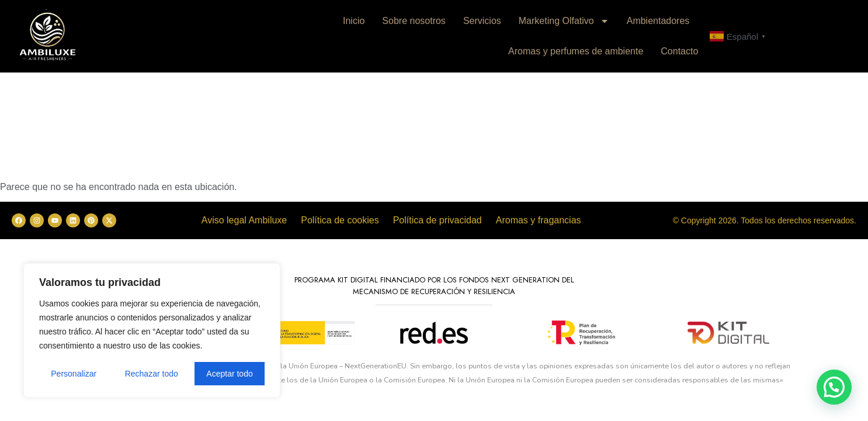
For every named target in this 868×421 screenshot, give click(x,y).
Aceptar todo (229, 374)
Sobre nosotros (414, 21)
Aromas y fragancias (539, 220)
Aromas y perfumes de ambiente (576, 51)
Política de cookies (340, 220)
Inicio (354, 21)
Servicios (482, 21)
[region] (152, 330)
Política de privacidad (438, 220)
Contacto (679, 51)
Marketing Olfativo (564, 21)
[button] (834, 387)
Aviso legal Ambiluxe (244, 220)
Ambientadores (658, 21)
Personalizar (74, 374)
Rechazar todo (152, 374)
